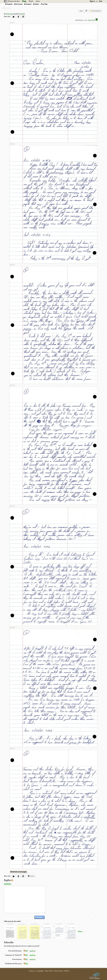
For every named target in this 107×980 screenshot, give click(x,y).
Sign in (92, 1)
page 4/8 (12, 385)
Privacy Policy (59, 971)
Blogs (24, 1)
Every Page (44, 4)
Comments (29, 4)
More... (80, 931)
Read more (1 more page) (18, 872)
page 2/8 (12, 144)
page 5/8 (12, 506)
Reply (81, 11)
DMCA (67, 971)
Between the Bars (14, 1)
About (38, 1)
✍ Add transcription (95, 11)
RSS (26, 951)
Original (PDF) (93, 20)
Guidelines (8, 884)
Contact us (32, 971)
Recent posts (19, 4)
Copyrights (40, 971)
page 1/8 (12, 23)
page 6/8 (12, 628)
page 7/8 (12, 748)
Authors (37, 4)
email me (32, 951)
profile (22, 14)
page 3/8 (12, 265)
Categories (10, 4)
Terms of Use (49, 971)
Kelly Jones (10, 14)
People (31, 1)
